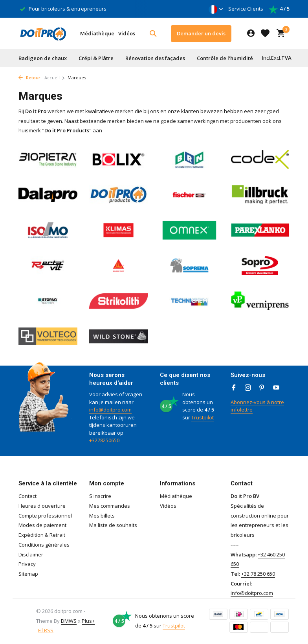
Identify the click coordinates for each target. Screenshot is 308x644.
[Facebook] (234, 388)
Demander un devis (201, 33)
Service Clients (246, 9)
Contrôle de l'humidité (225, 58)
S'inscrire (100, 496)
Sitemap (28, 574)
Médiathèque (97, 33)
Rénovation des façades (155, 58)
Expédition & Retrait (42, 535)
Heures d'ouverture (42, 506)
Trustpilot (203, 417)
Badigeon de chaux (43, 58)
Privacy (27, 564)
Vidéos (127, 33)
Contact (27, 496)
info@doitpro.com (110, 410)
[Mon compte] (251, 34)
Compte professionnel (45, 516)
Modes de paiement (42, 525)
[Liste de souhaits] (265, 33)
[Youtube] (276, 388)
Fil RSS (46, 630)
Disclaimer (31, 554)
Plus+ (88, 621)
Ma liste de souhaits (113, 525)
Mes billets (102, 516)
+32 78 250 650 (258, 574)
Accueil (55, 78)
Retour (29, 78)
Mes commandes (110, 506)
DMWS (69, 621)
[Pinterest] (262, 388)
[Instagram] (248, 388)
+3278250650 (104, 440)
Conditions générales (44, 545)
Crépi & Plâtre (96, 58)
